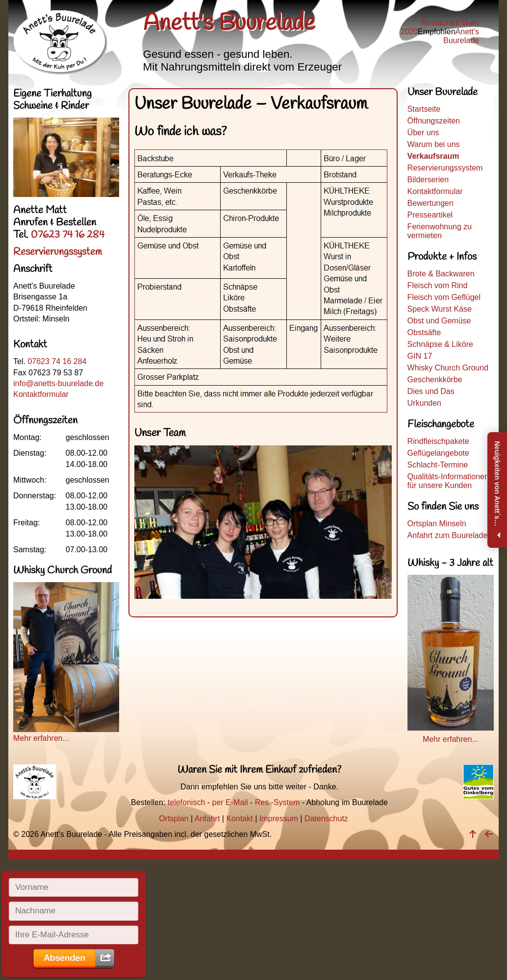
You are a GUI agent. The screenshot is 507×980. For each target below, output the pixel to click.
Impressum (279, 819)
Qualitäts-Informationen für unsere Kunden (448, 481)
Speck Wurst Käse (440, 309)
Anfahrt (207, 819)
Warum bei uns (434, 144)
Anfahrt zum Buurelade (448, 535)
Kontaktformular (435, 191)
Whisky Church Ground (448, 368)
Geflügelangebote (438, 453)
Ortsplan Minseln (437, 524)
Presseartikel (430, 215)
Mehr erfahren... (66, 734)
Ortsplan (174, 819)
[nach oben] (473, 834)
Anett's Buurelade (461, 36)
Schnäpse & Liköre (440, 344)
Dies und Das (431, 391)
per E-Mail (230, 802)
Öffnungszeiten (434, 121)
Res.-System (278, 802)
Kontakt (239, 819)
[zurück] (489, 834)
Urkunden (424, 403)
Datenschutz (326, 819)
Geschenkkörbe (435, 380)
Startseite (424, 109)
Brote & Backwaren (441, 274)
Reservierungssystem (445, 168)
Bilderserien (428, 180)
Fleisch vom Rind (438, 285)
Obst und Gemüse (439, 321)
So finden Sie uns (443, 507)
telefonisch (187, 802)
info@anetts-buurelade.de (58, 383)
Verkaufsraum (433, 156)
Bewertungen (431, 203)
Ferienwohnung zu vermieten (440, 231)
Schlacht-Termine (438, 465)
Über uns (423, 133)
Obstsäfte (424, 332)
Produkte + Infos (442, 257)
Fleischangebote (441, 425)
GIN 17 (420, 356)
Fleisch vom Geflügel (444, 297)
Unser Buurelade (443, 94)
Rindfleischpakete (438, 441)
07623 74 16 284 (68, 235)
